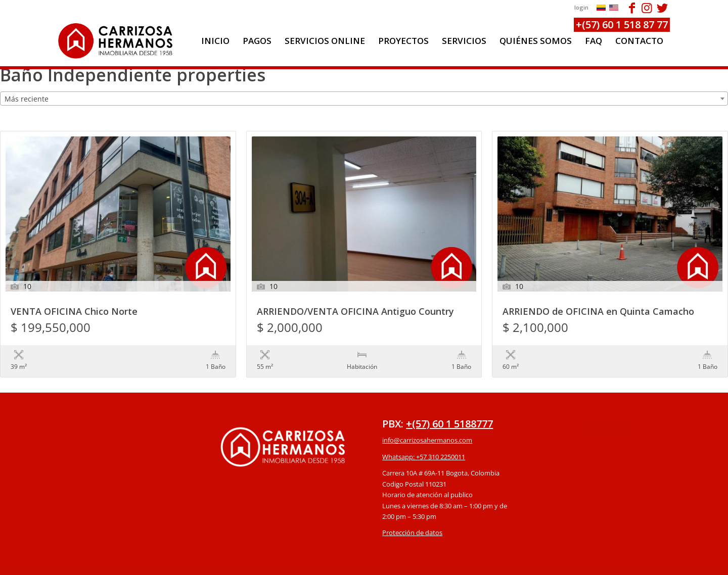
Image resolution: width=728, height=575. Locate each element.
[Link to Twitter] (662, 8)
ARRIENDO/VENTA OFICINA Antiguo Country (355, 312)
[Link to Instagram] (647, 8)
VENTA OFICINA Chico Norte (74, 312)
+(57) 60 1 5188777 (449, 403)
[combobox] (364, 99)
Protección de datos (412, 512)
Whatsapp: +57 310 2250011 (424, 436)
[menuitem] (215, 41)
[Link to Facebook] (632, 8)
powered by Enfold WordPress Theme (422, 562)
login (581, 7)
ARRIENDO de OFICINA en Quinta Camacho (598, 312)
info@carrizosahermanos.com (427, 419)
